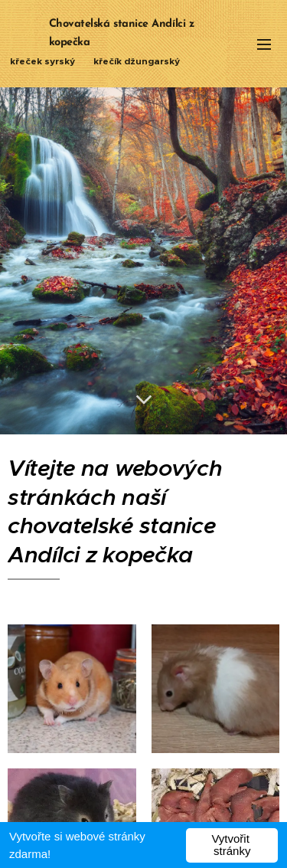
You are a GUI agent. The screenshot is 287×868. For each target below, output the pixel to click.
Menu (264, 44)
